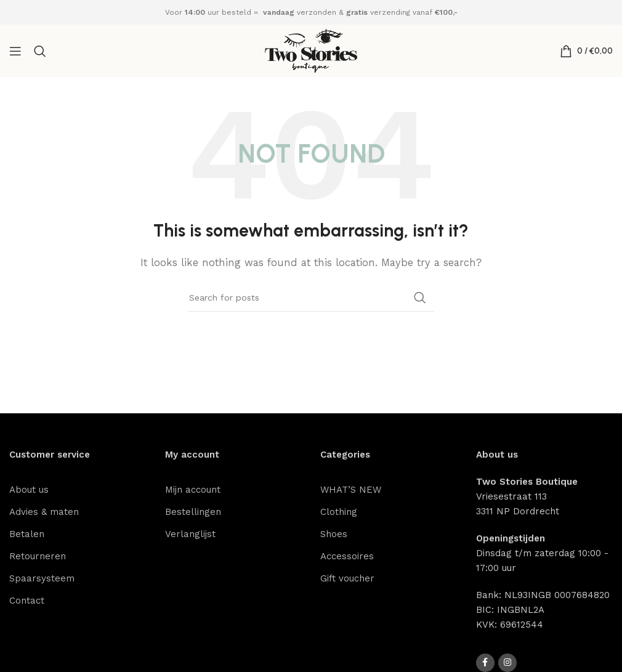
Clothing (339, 512)
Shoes (334, 534)
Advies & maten (44, 512)
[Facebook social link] (485, 663)
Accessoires (347, 556)
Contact (27, 601)
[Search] (40, 51)
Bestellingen (193, 512)
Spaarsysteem (42, 578)
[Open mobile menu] (15, 51)
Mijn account (193, 490)
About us (29, 490)
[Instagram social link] (507, 663)
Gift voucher (347, 578)
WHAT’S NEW (351, 490)
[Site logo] (311, 50)
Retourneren (38, 556)
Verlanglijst (190, 534)
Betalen (27, 534)
